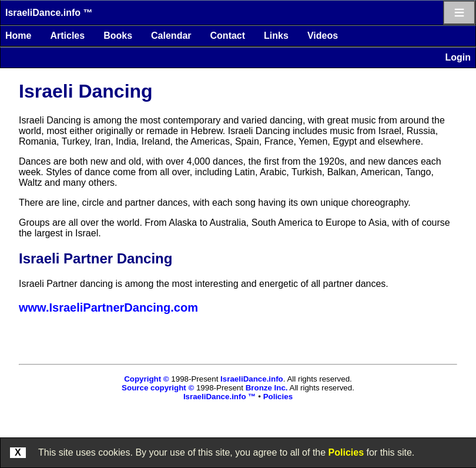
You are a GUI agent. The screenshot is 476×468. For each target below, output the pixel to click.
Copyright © (146, 379)
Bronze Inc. (267, 388)
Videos (323, 36)
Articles (67, 36)
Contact (228, 36)
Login (458, 57)
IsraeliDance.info (252, 379)
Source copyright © (158, 388)
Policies (346, 452)
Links (276, 36)
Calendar (171, 36)
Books (118, 36)
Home (18, 36)
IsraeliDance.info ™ (49, 13)
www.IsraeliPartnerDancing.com (108, 307)
